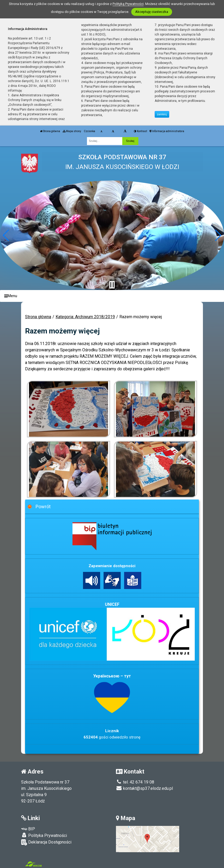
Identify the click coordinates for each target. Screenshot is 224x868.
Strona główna (50, 131)
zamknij (162, 114)
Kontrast (140, 131)
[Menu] (112, 296)
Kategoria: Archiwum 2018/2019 (85, 317)
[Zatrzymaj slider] (112, 285)
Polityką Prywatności (128, 4)
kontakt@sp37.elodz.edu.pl (144, 788)
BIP (28, 829)
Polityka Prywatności (44, 835)
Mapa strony (72, 131)
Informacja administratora (167, 131)
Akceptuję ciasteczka (152, 12)
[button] (6, 235)
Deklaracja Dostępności (46, 842)
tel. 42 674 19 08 (135, 782)
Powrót (43, 507)
